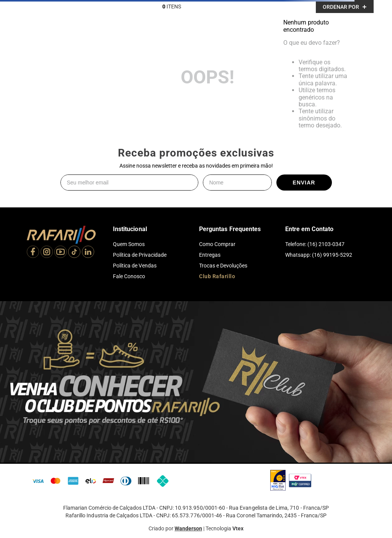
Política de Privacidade (140, 255)
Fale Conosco (129, 276)
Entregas (210, 255)
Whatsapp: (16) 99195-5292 (319, 255)
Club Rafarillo (217, 276)
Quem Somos (129, 244)
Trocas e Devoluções (223, 266)
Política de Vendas (135, 266)
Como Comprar (217, 244)
